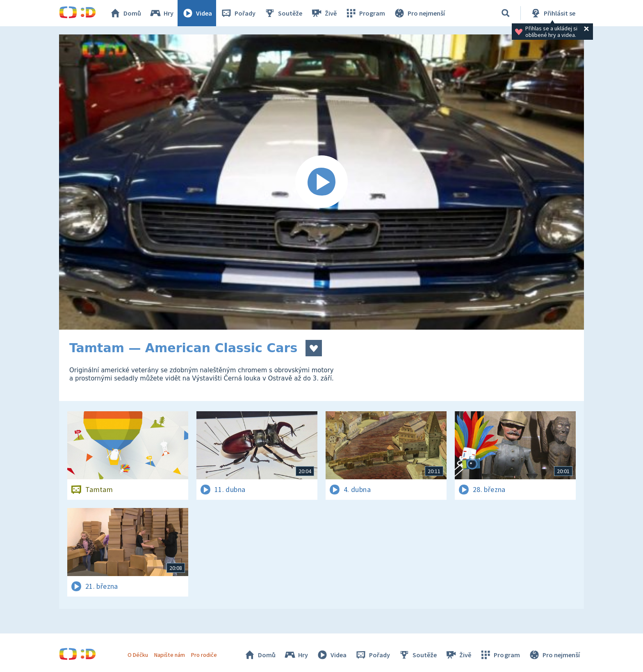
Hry (161, 13)
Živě (324, 13)
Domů (125, 13)
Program (365, 13)
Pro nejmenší (419, 13)
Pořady (238, 13)
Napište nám (169, 655)
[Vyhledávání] (506, 13)
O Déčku (138, 655)
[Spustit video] (321, 182)
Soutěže (283, 13)
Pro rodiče (204, 655)
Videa (197, 13)
